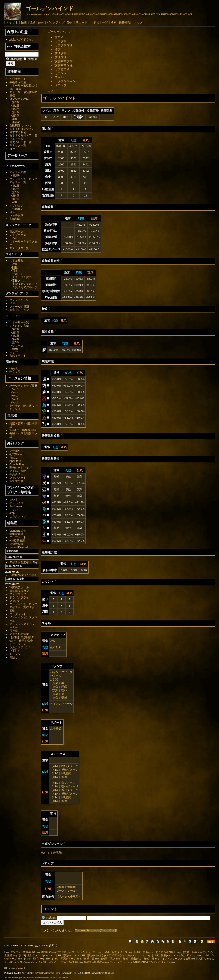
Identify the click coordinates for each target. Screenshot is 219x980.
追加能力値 (62, 69)
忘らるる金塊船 (51, 853)
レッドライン (18, 644)
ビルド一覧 (16, 139)
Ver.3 (15, 396)
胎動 (12, 611)
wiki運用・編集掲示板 (23, 430)
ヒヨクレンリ (18, 516)
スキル (59, 77)
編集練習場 (16, 534)
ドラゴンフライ (19, 597)
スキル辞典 (16, 261)
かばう (54, 679)
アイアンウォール (61, 704)
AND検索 (14, 59)
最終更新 (125, 22)
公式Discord (17, 454)
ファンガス (16, 601)
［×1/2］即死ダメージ (64, 790)
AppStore (15, 461)
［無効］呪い (59, 690)
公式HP (14, 451)
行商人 (14, 368)
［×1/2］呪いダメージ (64, 766)
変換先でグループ (26, 287)
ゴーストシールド (67, 891)
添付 (70, 22)
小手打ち (15, 651)
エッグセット (18, 614)
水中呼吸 (56, 729)
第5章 (16, 115)
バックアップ (56, 22)
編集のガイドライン (22, 39)
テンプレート (18, 537)
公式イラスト (18, 356)
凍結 (33, 22)
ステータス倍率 (22, 277)
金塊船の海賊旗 (66, 887)
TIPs (12, 149)
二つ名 (14, 238)
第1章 (16, 102)
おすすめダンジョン (22, 129)
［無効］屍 (57, 694)
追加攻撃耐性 (64, 45)
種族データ (16, 231)
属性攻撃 (61, 53)
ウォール (56, 676)
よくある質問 (18, 471)
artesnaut (20, 968)
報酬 (15, 349)
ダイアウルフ (18, 594)
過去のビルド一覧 (21, 142)
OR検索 (30, 59)
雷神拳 (14, 631)
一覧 (105, 22)
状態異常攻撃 (64, 61)
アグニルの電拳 (19, 634)
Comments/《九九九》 (23, 575)
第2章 (16, 106)
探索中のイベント (21, 310)
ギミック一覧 (18, 145)
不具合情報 (16, 474)
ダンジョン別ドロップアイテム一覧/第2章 (23, 606)
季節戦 (16, 122)
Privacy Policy (45, 978)
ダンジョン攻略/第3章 (23, 952)
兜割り (14, 657)
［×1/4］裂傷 (59, 801)
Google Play (17, 464)
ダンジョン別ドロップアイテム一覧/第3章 (55, 962)
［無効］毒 (57, 683)
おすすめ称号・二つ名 (23, 135)
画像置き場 (16, 544)
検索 (114, 22)
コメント (54, 91)
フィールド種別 (19, 307)
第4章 (16, 112)
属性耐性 (61, 57)
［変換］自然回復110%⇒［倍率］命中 (22, 639)
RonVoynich (17, 506)
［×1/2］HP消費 (61, 773)
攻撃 (53, 641)
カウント (61, 73)
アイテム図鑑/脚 (20, 562)
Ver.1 (15, 402)
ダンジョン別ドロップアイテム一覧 (23, 181)
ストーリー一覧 (19, 322)
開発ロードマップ (21, 468)
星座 (15, 119)
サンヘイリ (16, 503)
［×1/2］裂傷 (59, 777)
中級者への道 (18, 82)
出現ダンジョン (65, 81)
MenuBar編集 (18, 531)
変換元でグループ (26, 284)
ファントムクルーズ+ (84, 952)
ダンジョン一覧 (19, 300)
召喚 (15, 271)
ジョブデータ (18, 235)
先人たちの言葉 (19, 326)
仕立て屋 (15, 372)
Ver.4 (15, 392)
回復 (15, 267)
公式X (13, 458)
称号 (12, 212)
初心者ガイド (18, 79)
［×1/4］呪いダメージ (64, 786)
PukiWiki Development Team (46, 973)
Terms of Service (58, 978)
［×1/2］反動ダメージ (64, 770)
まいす (14, 500)
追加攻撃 (61, 41)
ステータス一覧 (19, 248)
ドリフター (16, 654)
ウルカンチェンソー (22, 647)
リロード (81, 22)
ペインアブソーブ (61, 672)
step (12, 513)
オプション (16, 206)
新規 (96, 22)
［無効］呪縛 (59, 698)
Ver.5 (15, 389)
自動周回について (21, 126)
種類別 (16, 176)
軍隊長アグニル (19, 587)
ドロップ (61, 85)
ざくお (14, 510)
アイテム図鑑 (18, 172)
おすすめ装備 (18, 132)
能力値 (59, 37)
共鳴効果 (15, 219)
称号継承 (18, 216)
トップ (10, 22)
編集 (24, 22)
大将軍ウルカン (19, 591)
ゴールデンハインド (50, 8)
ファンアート (18, 478)
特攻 (58, 49)
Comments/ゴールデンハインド (96, 930)
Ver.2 (15, 399)
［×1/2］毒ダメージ (63, 783)
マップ (14, 352)
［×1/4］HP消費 (61, 797)
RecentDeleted (19, 547)
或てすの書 (16, 481)
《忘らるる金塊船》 (69, 897)
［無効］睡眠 (59, 687)
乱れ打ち (56, 647)
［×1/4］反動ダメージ (64, 794)
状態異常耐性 (64, 65)
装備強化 (18, 209)
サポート (18, 274)
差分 (41, 22)
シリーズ (18, 346)
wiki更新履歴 (17, 541)
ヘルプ (138, 22)
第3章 (16, 109)
